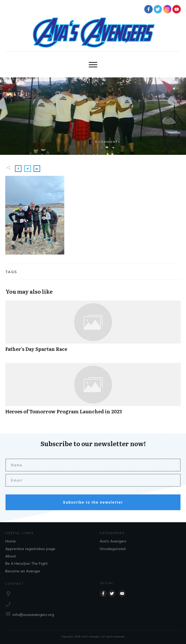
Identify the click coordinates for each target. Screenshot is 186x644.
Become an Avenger (23, 571)
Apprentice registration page (30, 549)
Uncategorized (113, 549)
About (10, 556)
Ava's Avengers (113, 541)
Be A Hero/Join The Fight (26, 563)
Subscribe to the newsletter (93, 502)
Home (10, 541)
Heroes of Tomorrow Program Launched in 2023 (93, 391)
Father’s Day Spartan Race (93, 329)
